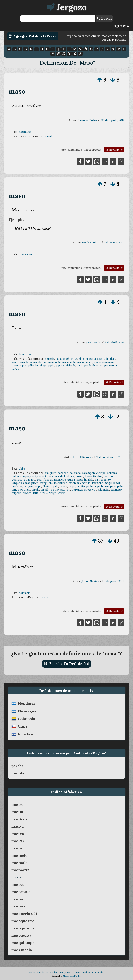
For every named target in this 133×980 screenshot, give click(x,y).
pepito (81, 486)
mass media (22, 950)
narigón (28, 486)
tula (36, 493)
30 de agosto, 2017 (113, 120)
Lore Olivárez (82, 457)
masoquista (21, 936)
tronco (27, 493)
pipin (51, 365)
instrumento (103, 480)
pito (63, 490)
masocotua (21, 892)
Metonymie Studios (72, 976)
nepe (38, 486)
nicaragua (25, 132)
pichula (91, 486)
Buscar (105, 18)
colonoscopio (20, 476)
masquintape (23, 943)
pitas (80, 365)
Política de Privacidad (94, 972)
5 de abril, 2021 (115, 343)
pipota (60, 365)
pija (24, 365)
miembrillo (84, 483)
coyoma (54, 476)
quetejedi (90, 490)
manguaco (32, 483)
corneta (42, 476)
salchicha (103, 490)
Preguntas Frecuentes (71, 972)
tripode (16, 493)
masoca (18, 885)
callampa (75, 473)
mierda (18, 773)
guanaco (17, 480)
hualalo (89, 480)
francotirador (93, 476)
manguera (46, 483)
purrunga (110, 365)
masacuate (54, 362)
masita (17, 812)
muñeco (17, 486)
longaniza (18, 483)
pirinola (70, 365)
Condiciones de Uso (39, 972)
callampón (88, 473)
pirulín (45, 490)
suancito (116, 490)
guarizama (18, 362)
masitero (19, 819)
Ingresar (121, 26)
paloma (16, 365)
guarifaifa (43, 480)
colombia (24, 593)
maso (17, 91)
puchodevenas (93, 365)
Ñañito (47, 486)
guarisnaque (58, 480)
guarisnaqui (75, 480)
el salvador (26, 254)
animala (50, 359)
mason (17, 899)
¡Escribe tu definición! (66, 663)
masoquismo (23, 928)
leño (29, 362)
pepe (72, 486)
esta (100, 359)
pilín (120, 486)
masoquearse (23, 921)
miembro (98, 483)
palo (56, 486)
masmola (19, 863)
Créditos (54, 972)
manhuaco (61, 483)
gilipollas (109, 359)
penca (63, 486)
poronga (77, 490)
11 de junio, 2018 (114, 581)
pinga (43, 365)
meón (72, 483)
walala (61, 493)
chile (22, 469)
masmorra (21, 870)
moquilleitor (112, 483)
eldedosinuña (87, 359)
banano (60, 359)
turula (44, 493)
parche (44, 597)
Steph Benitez (91, 243)
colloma (112, 473)
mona (97, 362)
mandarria (40, 362)
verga (15, 369)
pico (113, 486)
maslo (17, 848)
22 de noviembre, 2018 (110, 457)
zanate (49, 136)
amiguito (51, 473)
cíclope (101, 473)
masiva (18, 826)
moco (89, 362)
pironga (25, 490)
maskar (18, 841)
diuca (71, 476)
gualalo (108, 476)
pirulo (55, 490)
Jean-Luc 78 (93, 343)
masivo (18, 834)
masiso (17, 805)
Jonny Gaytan (90, 581)
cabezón (63, 473)
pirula (35, 490)
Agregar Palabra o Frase (33, 36)
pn (69, 490)
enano (79, 476)
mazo (81, 362)
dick (63, 476)
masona (18, 906)
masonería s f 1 (24, 914)
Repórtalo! (114, 150)
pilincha (33, 365)
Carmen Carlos (87, 120)
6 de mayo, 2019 (114, 243)
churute (72, 359)
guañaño (30, 480)
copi (33, 476)
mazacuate (69, 362)
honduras (25, 354)
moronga (108, 362)
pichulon (103, 486)
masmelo (19, 856)
